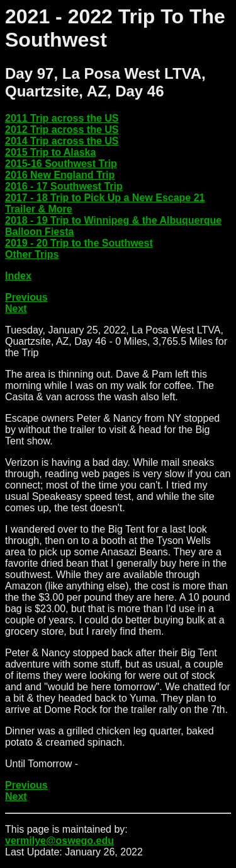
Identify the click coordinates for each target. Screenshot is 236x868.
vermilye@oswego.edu (59, 841)
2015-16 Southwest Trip (61, 164)
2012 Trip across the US (62, 130)
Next (16, 309)
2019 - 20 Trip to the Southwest (79, 243)
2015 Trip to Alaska (50, 152)
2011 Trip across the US (62, 118)
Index (18, 276)
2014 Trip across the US (62, 141)
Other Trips (32, 254)
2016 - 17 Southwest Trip (64, 186)
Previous (26, 297)
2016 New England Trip (60, 175)
